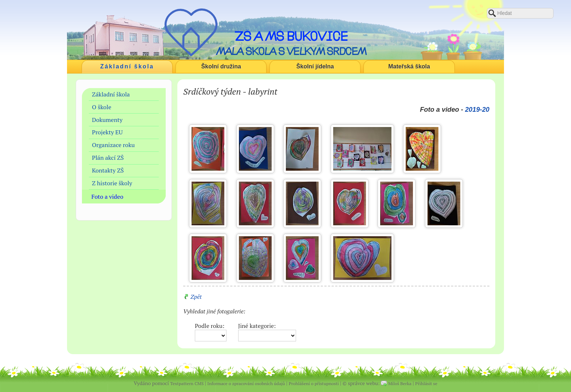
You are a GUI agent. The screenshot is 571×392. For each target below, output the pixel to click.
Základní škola (127, 66)
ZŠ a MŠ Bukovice (291, 36)
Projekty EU (107, 132)
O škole (102, 107)
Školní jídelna (315, 66)
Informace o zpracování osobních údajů (246, 383)
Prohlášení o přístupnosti (314, 383)
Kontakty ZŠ (108, 170)
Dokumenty (107, 120)
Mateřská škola (409, 66)
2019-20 (477, 109)
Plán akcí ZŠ (108, 158)
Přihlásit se (426, 383)
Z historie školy (112, 183)
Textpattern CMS (187, 383)
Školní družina (221, 66)
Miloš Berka (400, 383)
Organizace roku (114, 145)
